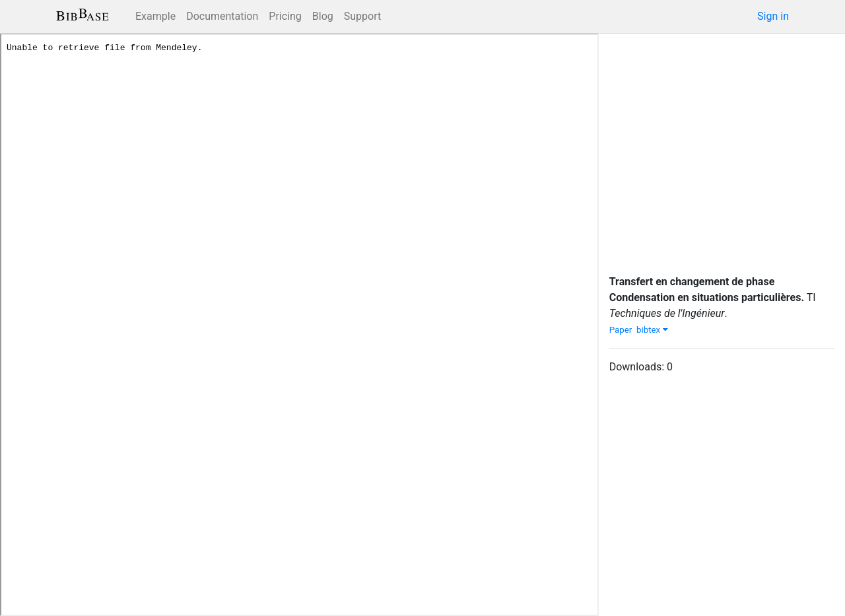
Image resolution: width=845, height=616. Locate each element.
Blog (323, 16)
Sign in (773, 16)
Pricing (285, 16)
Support (362, 16)
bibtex (652, 330)
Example (155, 16)
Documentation (222, 16)
